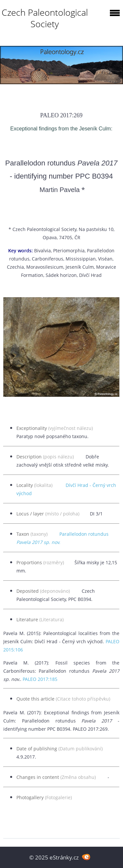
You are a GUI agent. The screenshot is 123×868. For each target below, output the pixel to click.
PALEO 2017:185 (40, 679)
